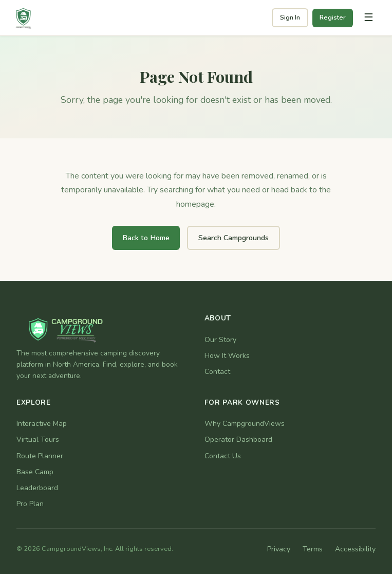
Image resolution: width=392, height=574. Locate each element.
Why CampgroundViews (245, 424)
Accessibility (355, 549)
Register (333, 17)
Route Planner (40, 456)
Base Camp (35, 472)
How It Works (227, 356)
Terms (313, 549)
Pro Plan (30, 504)
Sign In (290, 17)
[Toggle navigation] (368, 18)
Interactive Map (42, 424)
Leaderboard (37, 488)
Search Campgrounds (234, 238)
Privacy (279, 549)
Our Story (220, 340)
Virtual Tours (38, 440)
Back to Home (146, 238)
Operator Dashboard (238, 440)
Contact (217, 372)
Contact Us (223, 456)
